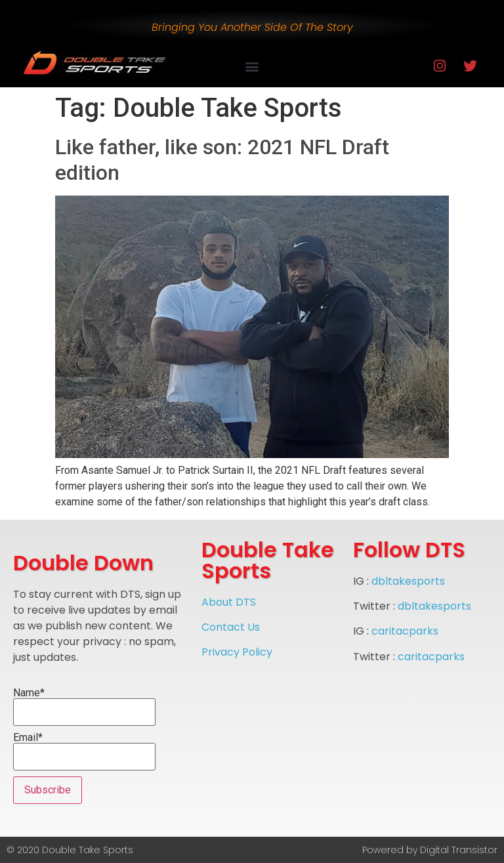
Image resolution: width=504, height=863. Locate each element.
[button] (252, 66)
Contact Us (231, 627)
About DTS (229, 602)
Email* (84, 751)
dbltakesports (408, 581)
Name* (84, 707)
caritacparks (405, 631)
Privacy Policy (237, 652)
